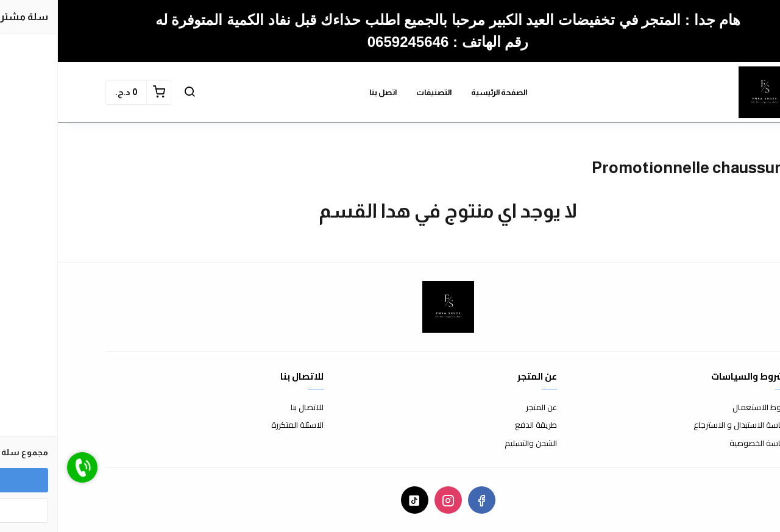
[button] (132, 93)
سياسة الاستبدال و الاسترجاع (684, 425)
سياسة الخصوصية (702, 444)
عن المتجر (484, 408)
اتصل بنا (325, 92)
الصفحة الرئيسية (441, 92)
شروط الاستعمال (704, 408)
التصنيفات (376, 92)
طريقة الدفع (478, 425)
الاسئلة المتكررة (239, 425)
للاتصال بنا (249, 408)
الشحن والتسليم (473, 444)
